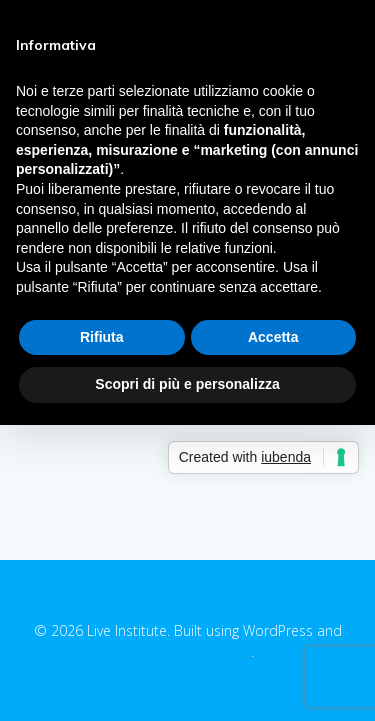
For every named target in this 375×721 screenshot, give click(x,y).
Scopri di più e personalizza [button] (187, 384)
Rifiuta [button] (102, 337)
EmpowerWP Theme (186, 651)
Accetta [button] (273, 337)
